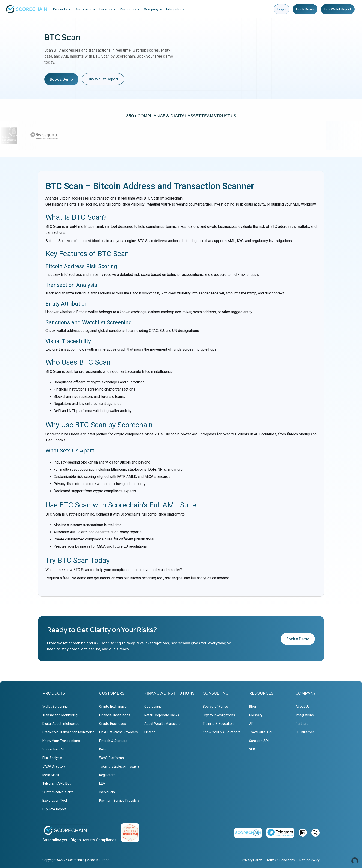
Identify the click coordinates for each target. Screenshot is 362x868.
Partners (302, 724)
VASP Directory (54, 766)
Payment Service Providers (119, 801)
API (252, 724)
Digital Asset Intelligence (61, 724)
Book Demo (305, 9)
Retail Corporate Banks (162, 715)
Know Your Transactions (61, 741)
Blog (252, 707)
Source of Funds (215, 707)
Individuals (107, 792)
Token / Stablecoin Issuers (119, 766)
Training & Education (218, 724)
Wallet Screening (55, 707)
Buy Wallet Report (338, 9)
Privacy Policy (252, 860)
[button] (63, 9)
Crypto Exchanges (113, 707)
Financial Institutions (115, 715)
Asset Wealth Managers (162, 724)
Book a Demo (61, 79)
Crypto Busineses (112, 724)
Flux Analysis (52, 758)
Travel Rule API (260, 732)
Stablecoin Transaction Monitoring (68, 732)
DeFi (102, 749)
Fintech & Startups (113, 741)
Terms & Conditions (281, 860)
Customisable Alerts (58, 792)
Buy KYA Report (54, 809)
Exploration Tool (55, 801)
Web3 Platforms (111, 758)
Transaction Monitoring (60, 715)
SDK (252, 749)
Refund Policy (309, 860)
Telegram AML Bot (57, 783)
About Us (303, 707)
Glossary (256, 715)
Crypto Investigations (219, 715)
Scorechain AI (53, 749)
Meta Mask (51, 775)
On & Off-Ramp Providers (118, 732)
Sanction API (259, 741)
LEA (102, 783)
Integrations (305, 715)
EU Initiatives (305, 732)
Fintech (150, 732)
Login (281, 9)
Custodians (153, 707)
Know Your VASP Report (221, 732)
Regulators (107, 775)
